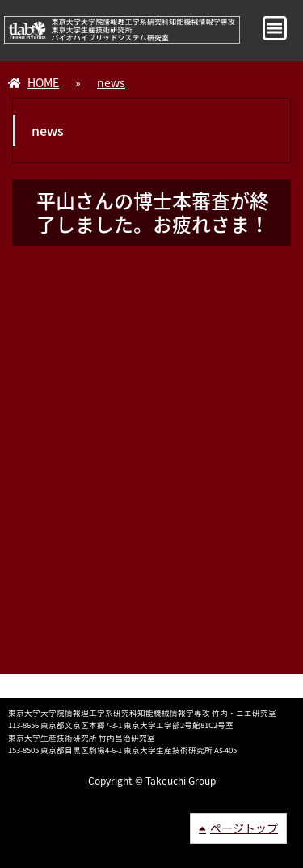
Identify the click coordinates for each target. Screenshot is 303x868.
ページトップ (244, 828)
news (111, 82)
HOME (43, 82)
